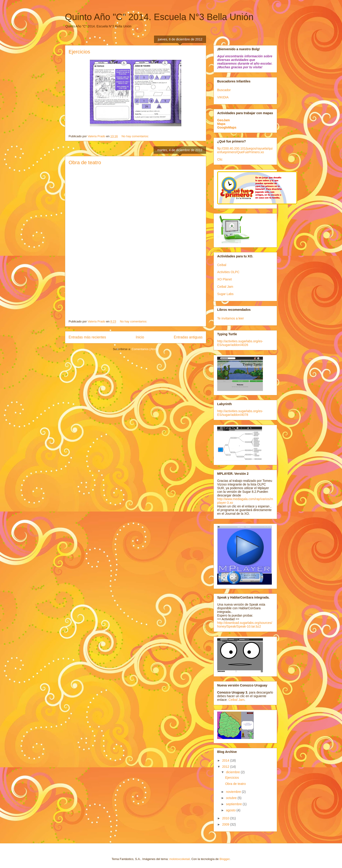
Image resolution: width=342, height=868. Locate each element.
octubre (232, 798)
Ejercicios (79, 52)
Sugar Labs (225, 294)
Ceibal (222, 265)
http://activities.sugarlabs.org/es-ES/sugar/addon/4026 (240, 343)
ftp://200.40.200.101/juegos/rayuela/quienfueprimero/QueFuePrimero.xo (245, 150)
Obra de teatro (85, 162)
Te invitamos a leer (231, 318)
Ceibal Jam (225, 287)
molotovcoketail (179, 859)
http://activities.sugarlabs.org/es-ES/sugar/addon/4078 (240, 413)
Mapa (221, 124)
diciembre (233, 772)
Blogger (224, 859)
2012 (226, 767)
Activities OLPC (228, 272)
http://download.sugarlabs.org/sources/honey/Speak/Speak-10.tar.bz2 (245, 625)
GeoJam (223, 120)
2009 (226, 824)
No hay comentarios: (136, 136)
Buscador (224, 90)
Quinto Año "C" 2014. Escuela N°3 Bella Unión (159, 17)
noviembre (234, 792)
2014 (226, 760)
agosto (231, 810)
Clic (220, 159)
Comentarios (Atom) (145, 349)
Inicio (140, 337)
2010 (226, 818)
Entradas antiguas (188, 337)
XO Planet (224, 279)
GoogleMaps (227, 127)
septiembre (234, 804)
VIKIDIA (223, 97)
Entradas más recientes (87, 337)
